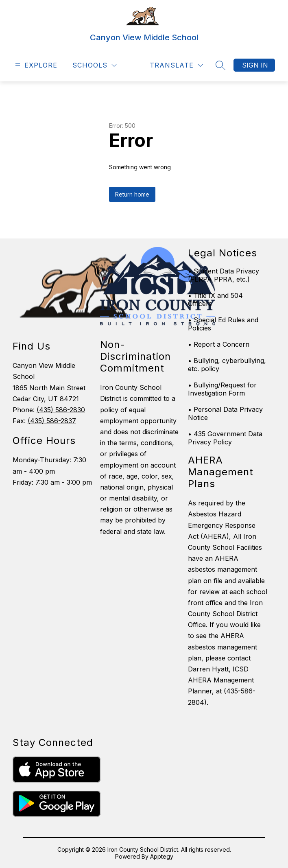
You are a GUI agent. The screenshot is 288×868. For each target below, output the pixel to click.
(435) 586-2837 (52, 421)
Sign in (255, 65)
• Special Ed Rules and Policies (223, 324)
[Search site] (220, 65)
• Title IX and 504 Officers (215, 300)
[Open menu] (35, 65)
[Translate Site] (176, 65)
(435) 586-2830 (61, 410)
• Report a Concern (219, 344)
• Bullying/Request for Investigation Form (222, 389)
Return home (132, 194)
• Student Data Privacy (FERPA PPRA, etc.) (224, 275)
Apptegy (162, 856)
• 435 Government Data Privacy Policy (225, 438)
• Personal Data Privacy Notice (225, 413)
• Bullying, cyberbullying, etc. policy (227, 365)
